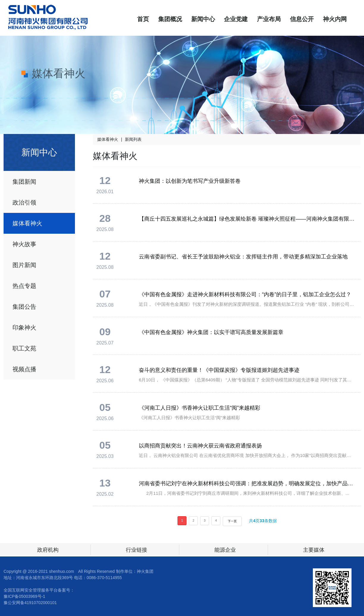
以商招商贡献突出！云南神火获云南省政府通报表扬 (200, 446)
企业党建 (236, 19)
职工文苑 (24, 348)
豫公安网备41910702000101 (30, 603)
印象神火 (24, 328)
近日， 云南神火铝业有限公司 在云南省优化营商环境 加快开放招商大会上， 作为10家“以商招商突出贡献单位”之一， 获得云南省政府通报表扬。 (247, 455)
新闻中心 (203, 19)
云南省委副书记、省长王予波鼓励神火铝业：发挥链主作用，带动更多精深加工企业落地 (243, 257)
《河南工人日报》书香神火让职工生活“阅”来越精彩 (200, 408)
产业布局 (269, 19)
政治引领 (24, 202)
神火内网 (335, 19)
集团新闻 (24, 182)
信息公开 (302, 19)
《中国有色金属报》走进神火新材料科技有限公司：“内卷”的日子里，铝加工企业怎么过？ (245, 294)
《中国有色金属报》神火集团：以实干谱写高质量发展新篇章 (211, 332)
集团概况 (170, 19)
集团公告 (24, 307)
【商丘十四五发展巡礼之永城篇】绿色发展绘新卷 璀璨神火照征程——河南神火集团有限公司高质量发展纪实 (247, 219)
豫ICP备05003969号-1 (24, 596)
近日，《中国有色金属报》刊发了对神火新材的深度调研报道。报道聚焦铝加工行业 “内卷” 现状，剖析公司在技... (247, 304)
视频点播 (24, 369)
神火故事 (24, 244)
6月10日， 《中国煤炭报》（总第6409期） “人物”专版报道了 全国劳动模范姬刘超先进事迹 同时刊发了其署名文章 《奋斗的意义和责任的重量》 (247, 380)
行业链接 (136, 550)
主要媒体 (314, 550)
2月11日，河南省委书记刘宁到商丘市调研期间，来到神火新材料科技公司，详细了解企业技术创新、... (244, 493)
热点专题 (24, 286)
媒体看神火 (27, 223)
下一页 (232, 521)
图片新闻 (24, 265)
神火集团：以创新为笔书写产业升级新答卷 (190, 181)
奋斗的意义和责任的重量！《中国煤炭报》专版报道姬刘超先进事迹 (219, 370)
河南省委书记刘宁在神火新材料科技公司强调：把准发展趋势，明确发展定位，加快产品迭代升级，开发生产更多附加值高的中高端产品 (247, 484)
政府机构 (48, 550)
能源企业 (225, 550)
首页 (143, 19)
